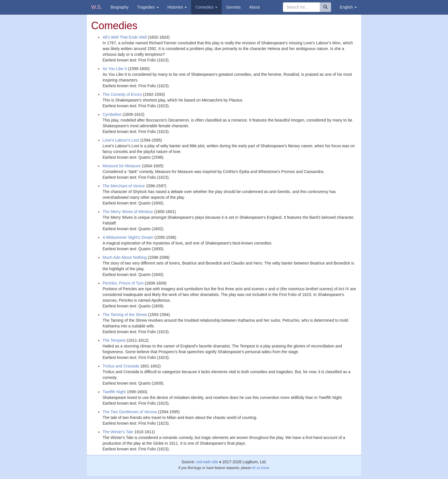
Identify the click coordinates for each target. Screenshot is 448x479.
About (254, 7)
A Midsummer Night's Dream (128, 237)
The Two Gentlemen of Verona (130, 412)
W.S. (97, 7)
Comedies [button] (206, 7)
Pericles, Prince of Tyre (123, 283)
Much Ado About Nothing (125, 257)
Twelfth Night (114, 392)
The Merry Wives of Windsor (128, 212)
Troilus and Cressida (121, 366)
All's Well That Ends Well (125, 37)
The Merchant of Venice (124, 186)
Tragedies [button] (148, 7)
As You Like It (115, 69)
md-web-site (207, 462)
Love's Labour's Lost (121, 140)
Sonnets (233, 7)
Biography (120, 7)
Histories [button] (177, 7)
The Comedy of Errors (122, 94)
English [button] (348, 7)
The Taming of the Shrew (125, 315)
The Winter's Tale (118, 432)
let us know (260, 468)
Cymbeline (112, 114)
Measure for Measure (122, 166)
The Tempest (114, 340)
